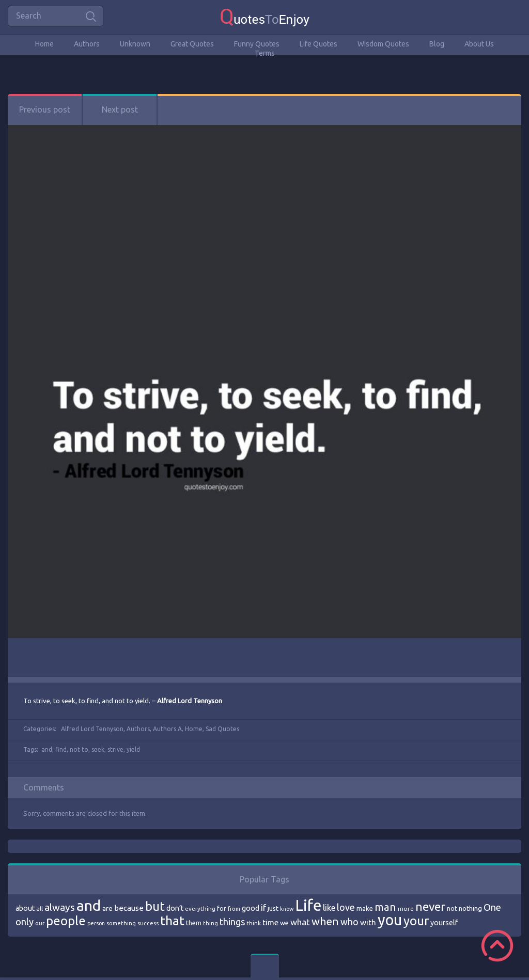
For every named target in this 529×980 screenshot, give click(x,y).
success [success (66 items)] (148, 923)
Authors (87, 44)
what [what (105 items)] (300, 922)
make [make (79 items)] (365, 908)
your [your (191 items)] (416, 921)
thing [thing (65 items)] (211, 923)
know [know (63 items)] (287, 909)
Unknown (135, 44)
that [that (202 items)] (172, 921)
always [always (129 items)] (60, 907)
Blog (437, 44)
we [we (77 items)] (284, 923)
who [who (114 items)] (349, 922)
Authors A (167, 729)
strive (115, 749)
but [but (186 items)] (155, 906)
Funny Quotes (257, 44)
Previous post (45, 109)
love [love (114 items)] (346, 907)
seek (98, 749)
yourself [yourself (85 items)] (444, 923)
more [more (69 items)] (406, 908)
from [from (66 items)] (234, 909)
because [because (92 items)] (129, 908)
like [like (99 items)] (329, 908)
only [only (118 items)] (25, 922)
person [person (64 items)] (96, 923)
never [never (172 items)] (430, 906)
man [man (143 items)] (385, 907)
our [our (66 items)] (40, 923)
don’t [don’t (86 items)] (175, 908)
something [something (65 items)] (121, 923)
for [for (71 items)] (222, 908)
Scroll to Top (497, 946)
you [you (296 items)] (390, 920)
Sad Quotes (222, 729)
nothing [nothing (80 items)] (470, 908)
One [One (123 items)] (492, 907)
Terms (265, 53)
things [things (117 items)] (232, 922)
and (47, 749)
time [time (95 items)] (270, 922)
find (61, 749)
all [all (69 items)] (40, 908)
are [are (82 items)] (107, 908)
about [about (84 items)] (25, 908)
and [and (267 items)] (89, 905)
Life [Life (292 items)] (308, 905)
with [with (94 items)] (368, 922)
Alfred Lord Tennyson (92, 729)
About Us (479, 44)
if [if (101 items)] (263, 908)
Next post (120, 109)
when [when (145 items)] (325, 921)
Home (44, 44)
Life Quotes (318, 44)
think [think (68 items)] (254, 923)
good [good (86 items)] (251, 908)
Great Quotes (192, 44)
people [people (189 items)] (66, 921)
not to (79, 749)
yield (133, 749)
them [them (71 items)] (194, 923)
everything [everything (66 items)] (200, 909)
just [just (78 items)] (273, 908)
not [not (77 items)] (452, 908)
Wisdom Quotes (383, 44)
